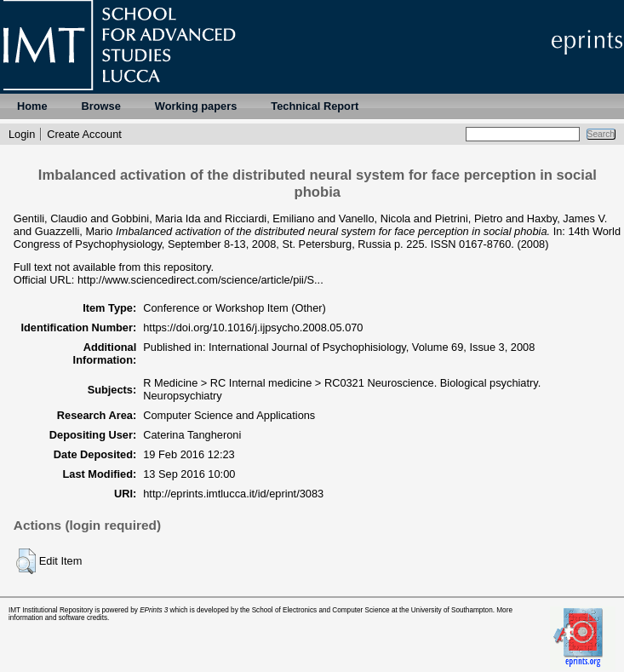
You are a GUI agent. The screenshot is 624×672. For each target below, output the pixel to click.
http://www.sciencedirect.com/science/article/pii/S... (200, 280)
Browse (101, 106)
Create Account (84, 134)
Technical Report (315, 106)
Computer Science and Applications (229, 415)
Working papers (196, 106)
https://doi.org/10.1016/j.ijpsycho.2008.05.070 (253, 327)
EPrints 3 (154, 610)
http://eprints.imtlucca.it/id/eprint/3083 (233, 494)
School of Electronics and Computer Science (321, 610)
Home (32, 106)
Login (22, 134)
